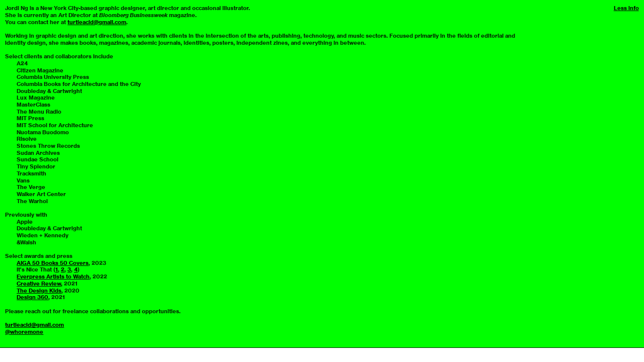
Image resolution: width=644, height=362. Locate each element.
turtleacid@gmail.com (97, 22)
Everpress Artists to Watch (53, 277)
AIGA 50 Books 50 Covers (53, 263)
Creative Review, (39, 284)
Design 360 (32, 297)
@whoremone (24, 332)
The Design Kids (39, 291)
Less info (626, 8)
